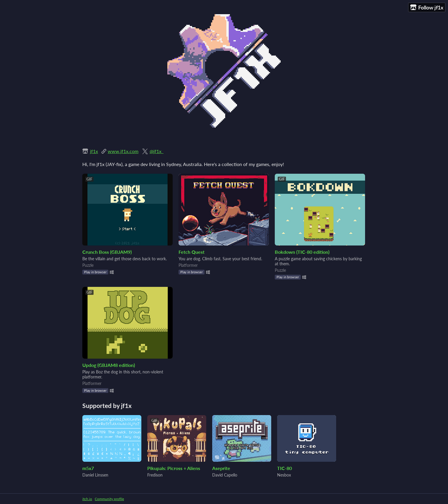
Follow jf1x (427, 8)
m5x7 (88, 468)
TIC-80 (285, 468)
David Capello (225, 475)
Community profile (109, 499)
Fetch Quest (192, 252)
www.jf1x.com (123, 151)
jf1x (94, 151)
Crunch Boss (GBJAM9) (107, 252)
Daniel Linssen (95, 475)
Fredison (155, 475)
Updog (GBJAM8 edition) (109, 365)
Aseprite (221, 468)
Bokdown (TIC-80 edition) (302, 252)
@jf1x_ (157, 151)
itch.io (87, 499)
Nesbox (284, 475)
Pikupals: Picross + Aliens (174, 468)
